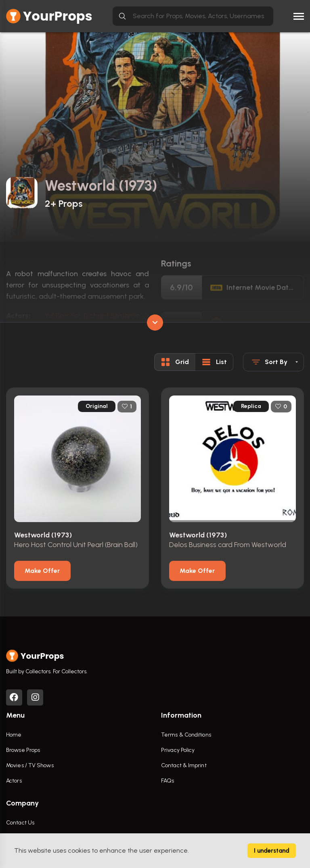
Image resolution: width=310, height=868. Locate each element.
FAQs (168, 781)
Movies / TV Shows (30, 765)
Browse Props (23, 750)
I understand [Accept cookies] (272, 851)
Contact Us (20, 823)
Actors (14, 781)
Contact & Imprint (184, 765)
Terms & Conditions (186, 735)
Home (14, 735)
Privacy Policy (178, 750)
